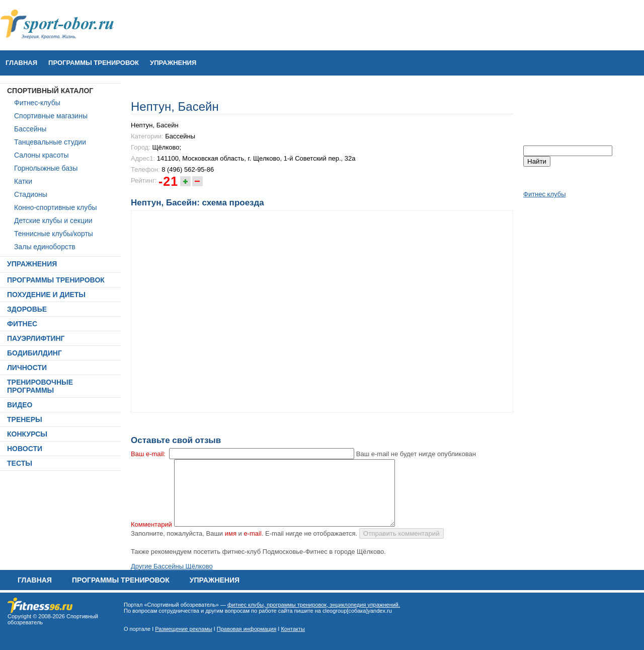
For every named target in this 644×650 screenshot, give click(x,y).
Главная (21, 63)
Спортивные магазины (51, 116)
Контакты (293, 629)
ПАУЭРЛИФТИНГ (36, 338)
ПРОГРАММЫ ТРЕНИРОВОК (94, 63)
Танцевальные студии (50, 142)
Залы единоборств (45, 247)
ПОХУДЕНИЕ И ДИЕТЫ (46, 295)
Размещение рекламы (183, 629)
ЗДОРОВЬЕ (27, 309)
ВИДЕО (20, 405)
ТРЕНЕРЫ (25, 419)
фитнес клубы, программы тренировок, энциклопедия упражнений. (314, 605)
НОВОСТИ (25, 449)
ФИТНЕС (22, 324)
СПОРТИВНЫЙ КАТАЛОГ (50, 91)
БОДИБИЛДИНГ (34, 353)
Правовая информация (247, 629)
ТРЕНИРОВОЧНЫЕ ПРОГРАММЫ (40, 386)
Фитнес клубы (544, 194)
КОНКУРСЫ (27, 434)
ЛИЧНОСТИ (27, 368)
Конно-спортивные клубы (56, 207)
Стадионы (31, 194)
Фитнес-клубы (37, 103)
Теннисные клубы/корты (54, 234)
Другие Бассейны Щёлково (172, 566)
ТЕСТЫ (20, 463)
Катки (23, 181)
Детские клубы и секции (53, 221)
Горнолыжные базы (46, 168)
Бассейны (30, 129)
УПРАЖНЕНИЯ (173, 63)
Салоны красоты (42, 155)
